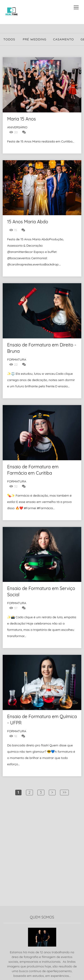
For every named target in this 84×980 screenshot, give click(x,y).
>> (64, 792)
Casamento (64, 39)
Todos (9, 39)
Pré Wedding (34, 39)
